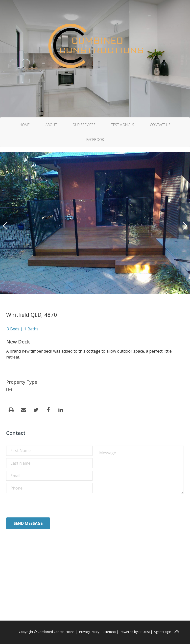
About (51, 125)
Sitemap (110, 632)
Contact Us (160, 125)
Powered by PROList (135, 632)
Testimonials (123, 125)
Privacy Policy (89, 632)
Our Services (84, 125)
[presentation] (44, 505)
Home (25, 125)
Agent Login (163, 632)
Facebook (95, 140)
